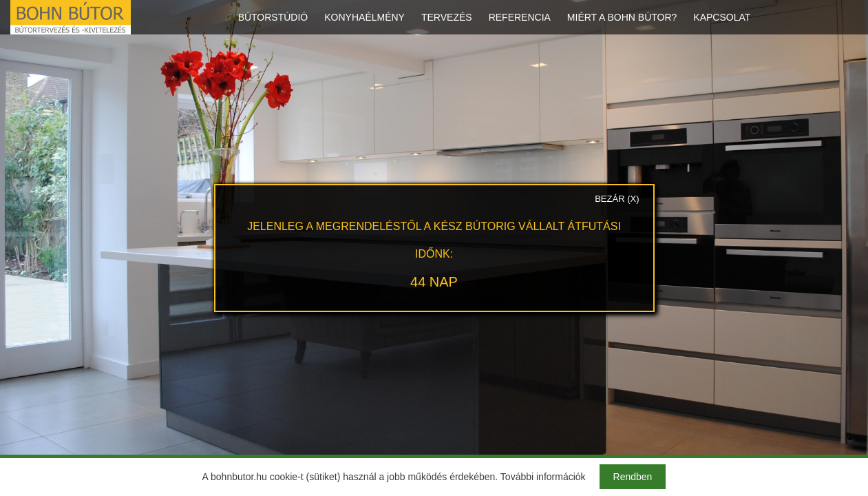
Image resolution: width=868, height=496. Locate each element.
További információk (543, 477)
